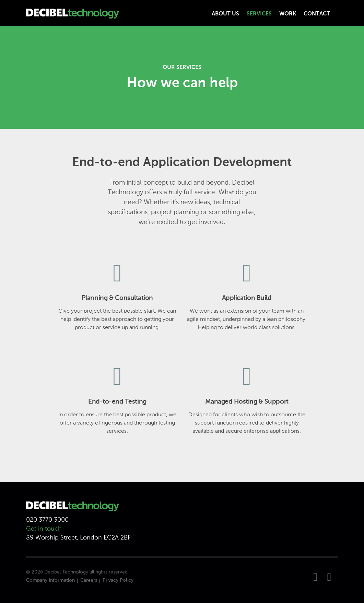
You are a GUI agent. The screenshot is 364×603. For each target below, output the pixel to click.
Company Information (50, 580)
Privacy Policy (118, 580)
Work (288, 14)
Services (259, 14)
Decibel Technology (66, 572)
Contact (317, 14)
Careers (89, 580)
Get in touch (44, 529)
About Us (225, 14)
